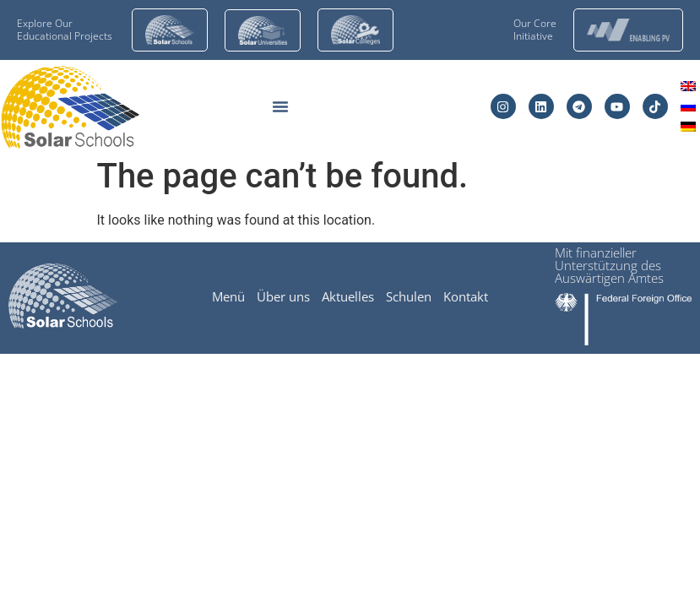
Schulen (409, 296)
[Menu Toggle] (280, 106)
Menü (228, 296)
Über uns (283, 296)
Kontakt (466, 296)
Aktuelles (348, 296)
